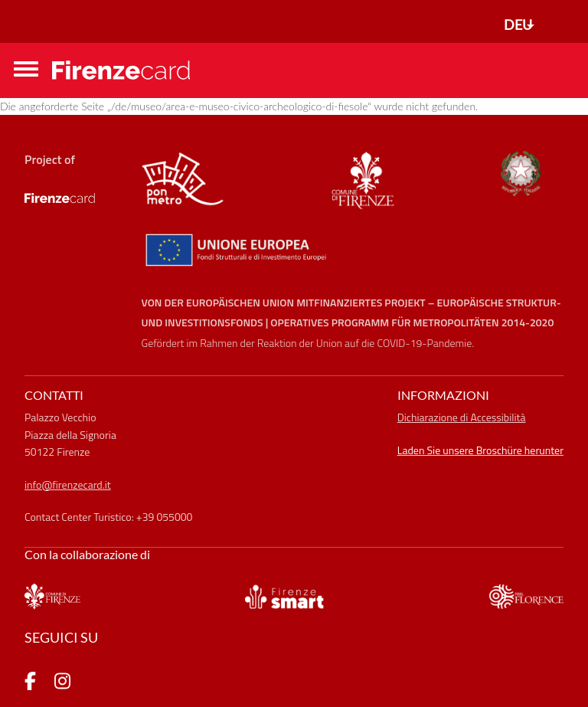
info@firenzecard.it (68, 484)
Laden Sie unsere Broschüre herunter (480, 450)
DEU (518, 25)
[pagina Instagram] (62, 683)
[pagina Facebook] (30, 683)
